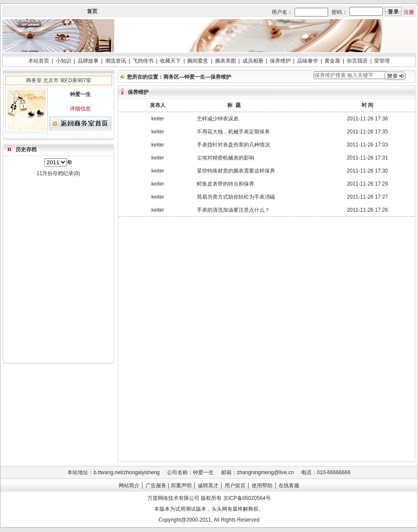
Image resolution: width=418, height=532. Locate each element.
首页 (92, 11)
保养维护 (280, 61)
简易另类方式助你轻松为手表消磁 (236, 197)
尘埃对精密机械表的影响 (226, 158)
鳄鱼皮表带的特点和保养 (226, 184)
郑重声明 (181, 485)
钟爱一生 (195, 77)
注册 (409, 12)
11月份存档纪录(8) (58, 173)
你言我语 (357, 61)
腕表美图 (226, 61)
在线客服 (289, 485)
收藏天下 (170, 61)
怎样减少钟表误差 (218, 119)
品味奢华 (308, 61)
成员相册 (253, 61)
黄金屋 (332, 61)
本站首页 (39, 61)
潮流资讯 (116, 61)
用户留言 (235, 485)
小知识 (63, 61)
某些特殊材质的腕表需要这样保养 (236, 171)
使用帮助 (262, 485)
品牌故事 (88, 61)
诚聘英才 (208, 485)
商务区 (171, 77)
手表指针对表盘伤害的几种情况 (233, 145)
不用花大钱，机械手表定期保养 (233, 132)
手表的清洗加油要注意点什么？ (233, 210)
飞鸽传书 (143, 61)
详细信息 (80, 109)
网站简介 (129, 485)
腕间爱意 (198, 61)
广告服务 (156, 485)
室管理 (382, 61)
